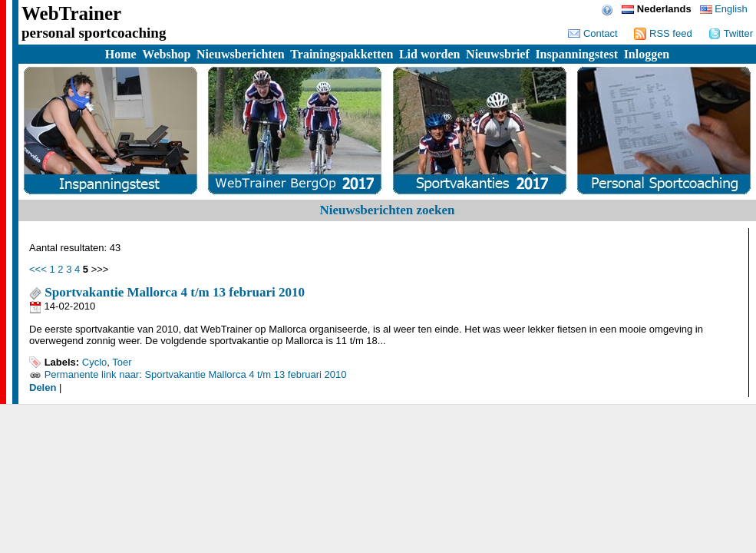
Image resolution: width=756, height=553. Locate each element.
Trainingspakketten (342, 54)
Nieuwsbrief (498, 54)
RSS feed (663, 33)
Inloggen (647, 54)
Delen (43, 387)
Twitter (731, 33)
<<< (38, 269)
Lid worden (430, 54)
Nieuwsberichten (241, 54)
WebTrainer (71, 13)
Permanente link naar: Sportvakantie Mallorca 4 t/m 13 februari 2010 (196, 374)
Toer (122, 362)
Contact (593, 33)
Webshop (166, 54)
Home (121, 54)
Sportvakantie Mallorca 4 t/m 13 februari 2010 (167, 292)
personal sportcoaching (94, 33)
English (724, 9)
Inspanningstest (576, 54)
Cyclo (95, 362)
